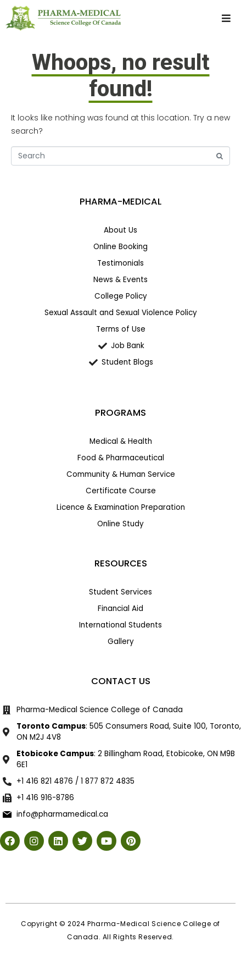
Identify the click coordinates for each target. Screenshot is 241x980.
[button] (226, 18)
